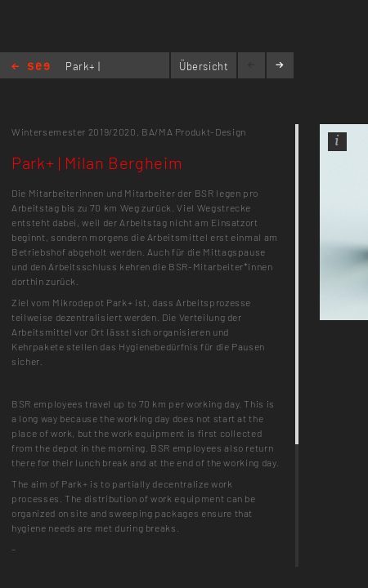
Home (31, 67)
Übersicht (204, 66)
